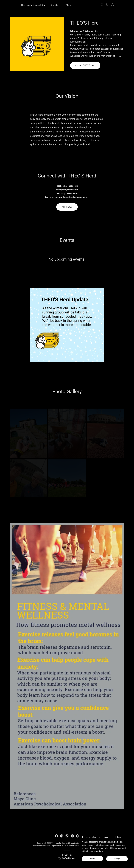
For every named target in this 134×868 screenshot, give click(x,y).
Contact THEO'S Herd (85, 65)
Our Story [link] (55, 5)
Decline (92, 859)
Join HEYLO (67, 207)
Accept (117, 859)
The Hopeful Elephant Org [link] (33, 5)
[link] (107, 5)
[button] (69, 5)
